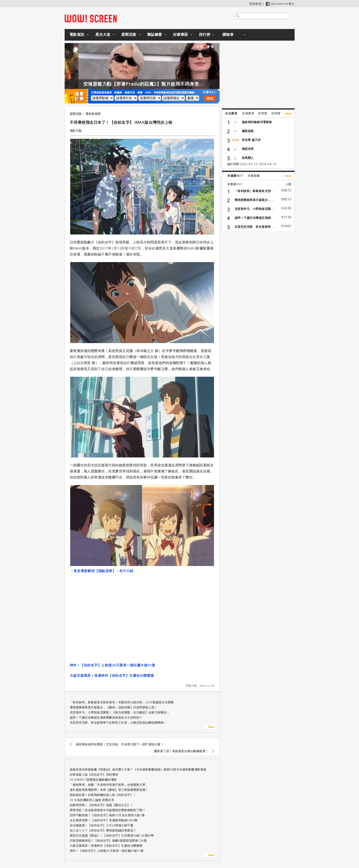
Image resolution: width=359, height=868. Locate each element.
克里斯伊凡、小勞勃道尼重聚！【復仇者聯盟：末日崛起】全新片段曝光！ (120, 712)
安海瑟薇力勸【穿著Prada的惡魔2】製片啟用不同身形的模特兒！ (168, 84)
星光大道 (103, 34)
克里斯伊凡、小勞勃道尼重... (254, 209)
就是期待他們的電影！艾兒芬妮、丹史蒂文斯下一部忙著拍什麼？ (120, 744)
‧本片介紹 (125, 571)
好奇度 (263, 113)
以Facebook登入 (280, 4)
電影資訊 (77, 34)
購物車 (228, 34)
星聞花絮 (129, 34)
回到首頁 (255, 4)
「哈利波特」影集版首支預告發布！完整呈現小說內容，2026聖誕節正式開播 (122, 702)
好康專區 (181, 34)
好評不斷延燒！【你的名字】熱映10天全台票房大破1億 (107, 815)
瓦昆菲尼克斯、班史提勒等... (254, 227)
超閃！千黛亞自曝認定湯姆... (254, 218)
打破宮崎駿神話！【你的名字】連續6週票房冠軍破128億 (108, 841)
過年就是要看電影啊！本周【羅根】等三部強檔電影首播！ (109, 790)
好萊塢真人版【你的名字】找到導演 (94, 775)
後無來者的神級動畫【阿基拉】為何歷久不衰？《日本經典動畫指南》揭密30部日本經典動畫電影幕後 (138, 769)
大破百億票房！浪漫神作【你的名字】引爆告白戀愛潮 (112, 675)
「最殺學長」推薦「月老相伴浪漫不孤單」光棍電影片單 (108, 785)
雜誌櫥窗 (155, 34)
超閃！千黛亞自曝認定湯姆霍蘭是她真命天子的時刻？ (106, 717)
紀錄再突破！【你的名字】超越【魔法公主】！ (102, 805)
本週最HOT (235, 176)
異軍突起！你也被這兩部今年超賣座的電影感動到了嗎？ (108, 810)
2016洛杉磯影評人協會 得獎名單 (92, 800)
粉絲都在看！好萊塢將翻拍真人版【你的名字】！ (103, 795)
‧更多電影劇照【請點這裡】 (93, 571)
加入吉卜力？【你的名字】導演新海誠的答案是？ (103, 830)
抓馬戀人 (248, 158)
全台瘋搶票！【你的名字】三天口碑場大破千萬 (102, 825)
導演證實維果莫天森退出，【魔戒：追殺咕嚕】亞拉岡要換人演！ (114, 707)
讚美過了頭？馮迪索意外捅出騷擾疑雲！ (181, 751)
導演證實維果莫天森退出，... (254, 200)
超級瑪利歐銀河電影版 (257, 122)
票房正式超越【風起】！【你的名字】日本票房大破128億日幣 (112, 835)
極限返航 (248, 131)
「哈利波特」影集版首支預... (254, 191)
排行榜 (205, 34)
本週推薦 (254, 176)
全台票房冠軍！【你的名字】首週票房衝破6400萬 (104, 820)
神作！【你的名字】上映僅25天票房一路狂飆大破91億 (112, 665)
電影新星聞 (93, 114)
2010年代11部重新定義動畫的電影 (93, 780)
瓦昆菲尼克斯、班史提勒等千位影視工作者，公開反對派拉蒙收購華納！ (118, 723)
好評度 (276, 113)
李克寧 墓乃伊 (251, 140)
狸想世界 (248, 149)
